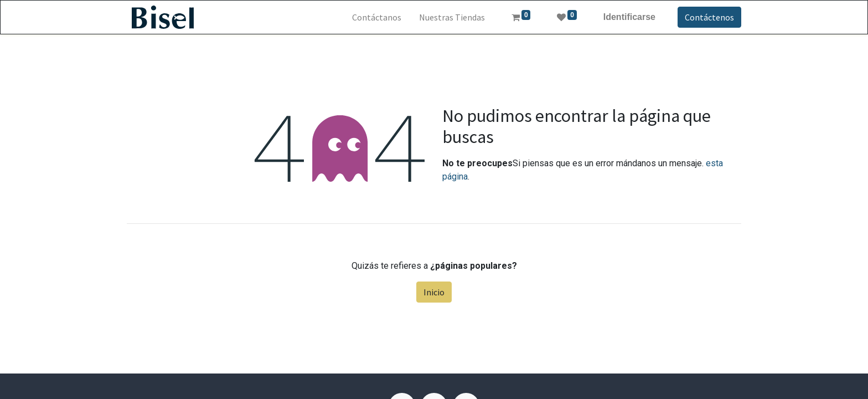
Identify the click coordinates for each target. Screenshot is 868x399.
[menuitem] (377, 17)
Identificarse (629, 17)
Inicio (434, 292)
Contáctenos (709, 17)
